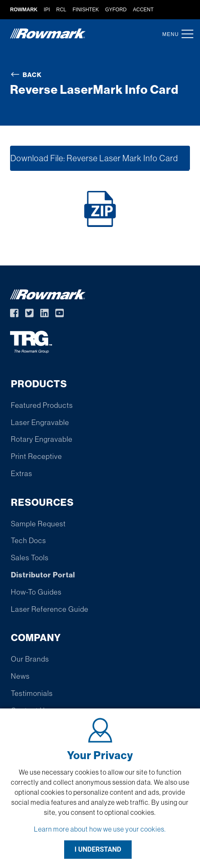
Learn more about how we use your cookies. (100, 829)
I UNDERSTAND (98, 849)
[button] (185, 34)
